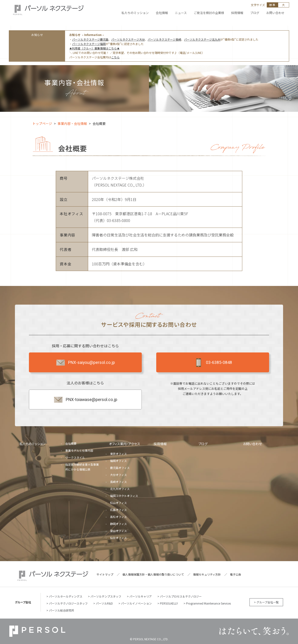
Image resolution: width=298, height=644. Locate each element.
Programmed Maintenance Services (208, 603)
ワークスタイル (75, 457)
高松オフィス (118, 517)
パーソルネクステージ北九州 (202, 39)
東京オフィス (118, 454)
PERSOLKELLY (169, 603)
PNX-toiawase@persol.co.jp (85, 400)
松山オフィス (118, 503)
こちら (115, 57)
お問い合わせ (252, 444)
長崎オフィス (118, 482)
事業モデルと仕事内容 (79, 450)
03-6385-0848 (213, 362)
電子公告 (236, 574)
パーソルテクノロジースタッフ (68, 603)
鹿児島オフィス (120, 468)
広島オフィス (118, 510)
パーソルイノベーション (136, 603)
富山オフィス (118, 531)
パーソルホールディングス (66, 596)
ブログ (203, 444)
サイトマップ (105, 574)
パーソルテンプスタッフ (106, 596)
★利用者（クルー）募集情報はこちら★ (94, 48)
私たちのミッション (32, 444)
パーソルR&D (104, 603)
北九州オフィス (120, 489)
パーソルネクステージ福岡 (89, 44)
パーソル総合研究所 (62, 610)
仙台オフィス (118, 538)
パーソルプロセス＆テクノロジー (181, 596)
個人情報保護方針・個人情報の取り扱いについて (153, 574)
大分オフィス (118, 475)
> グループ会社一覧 (266, 602)
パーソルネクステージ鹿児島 (90, 39)
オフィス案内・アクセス (125, 444)
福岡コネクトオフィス (124, 496)
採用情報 (160, 444)
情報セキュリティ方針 (207, 574)
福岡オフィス (118, 461)
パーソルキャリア (141, 596)
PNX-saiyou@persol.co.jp (85, 362)
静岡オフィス (118, 524)
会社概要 (71, 443)
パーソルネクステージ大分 (128, 39)
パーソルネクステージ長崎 (164, 39)
